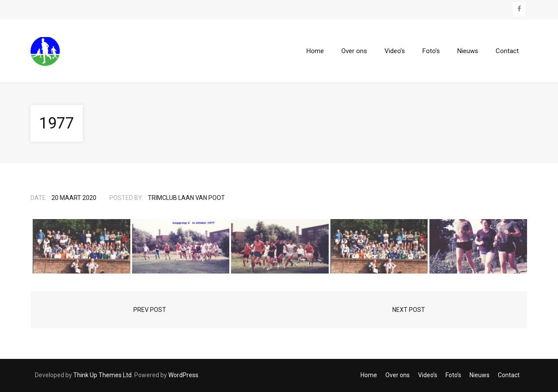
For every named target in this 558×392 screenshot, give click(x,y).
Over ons (398, 375)
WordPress (183, 375)
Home (369, 375)
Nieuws (480, 375)
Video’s (428, 375)
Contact (509, 375)
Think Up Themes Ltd (102, 375)
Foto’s (453, 375)
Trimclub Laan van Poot (186, 198)
